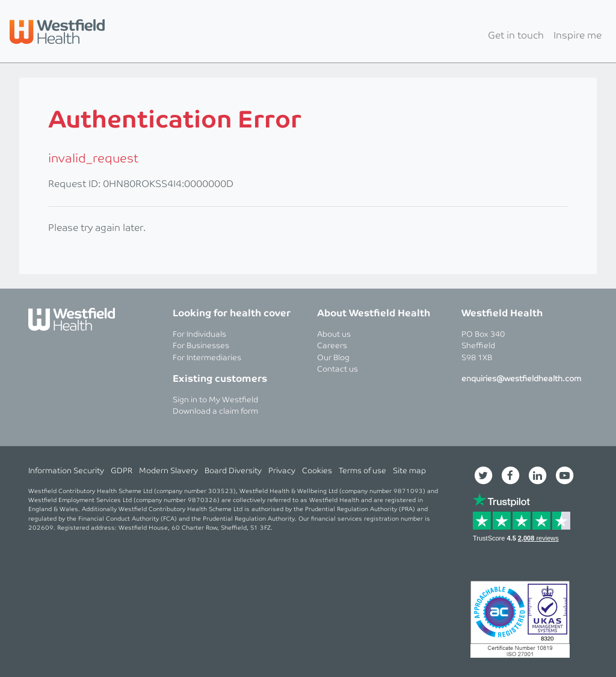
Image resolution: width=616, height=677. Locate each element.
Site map (409, 471)
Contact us (337, 369)
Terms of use (362, 471)
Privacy (282, 471)
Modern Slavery (168, 471)
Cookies (317, 471)
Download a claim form (215, 412)
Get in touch (516, 36)
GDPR (122, 471)
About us (334, 335)
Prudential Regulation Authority (352, 509)
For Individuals (199, 335)
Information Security (66, 471)
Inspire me (577, 36)
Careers (332, 346)
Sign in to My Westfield (215, 400)
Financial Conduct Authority (119, 519)
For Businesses (201, 346)
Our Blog (333, 358)
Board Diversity (233, 471)
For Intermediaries (207, 358)
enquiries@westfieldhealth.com (521, 379)
